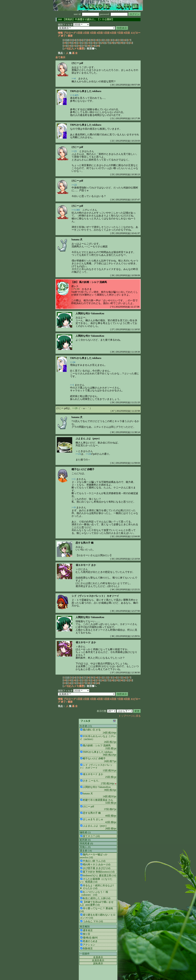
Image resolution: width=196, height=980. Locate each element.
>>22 (74, 185)
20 (74, 43)
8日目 (127, 33)
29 (117, 43)
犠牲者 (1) (85, 832)
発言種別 (85, 927)
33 (65, 46)
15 (120, 40)
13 (110, 40)
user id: (86, 14)
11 (101, 40)
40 (98, 46)
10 (96, 40)
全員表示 (98, 957)
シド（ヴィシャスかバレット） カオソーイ (95, 596)
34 (69, 46)
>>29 (75, 408)
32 (131, 43)
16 (124, 40)
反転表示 (98, 963)
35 (74, 46)
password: (114, 14)
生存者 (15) (86, 726)
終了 (63, 36)
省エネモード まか (86, 565)
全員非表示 (98, 960)
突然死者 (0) (86, 843)
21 (79, 43)
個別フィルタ (65, 25)
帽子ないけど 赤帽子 (83, 469)
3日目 (93, 33)
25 (98, 43)
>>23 (88, 454)
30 (121, 43)
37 (84, 46)
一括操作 (85, 954)
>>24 (73, 362)
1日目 (79, 33)
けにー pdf (77, 63)
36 (79, 46)
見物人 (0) (85, 847)
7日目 (120, 33)
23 (88, 43)
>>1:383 (76, 210)
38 (88, 46)
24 (93, 43)
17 (129, 40)
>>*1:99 (75, 289)
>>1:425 (74, 95)
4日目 (100, 33)
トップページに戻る (130, 716)
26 (103, 43)
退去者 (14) (86, 851)
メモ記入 (69, 49)
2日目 (86, 33)
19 (69, 43)
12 (105, 40)
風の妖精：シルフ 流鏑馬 (93, 282)
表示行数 (102, 711)
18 (65, 43)
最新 (70, 36)
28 (112, 43)
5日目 (107, 33)
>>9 (74, 507)
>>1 (72, 385)
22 (84, 43)
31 (126, 43)
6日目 (113, 33)
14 (115, 40)
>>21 (74, 151)
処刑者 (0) (85, 840)
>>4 (74, 78)
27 (107, 43)
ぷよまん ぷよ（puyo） (88, 438)
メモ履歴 (79, 49)
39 (93, 46)
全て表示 (60, 57)
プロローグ (70, 33)
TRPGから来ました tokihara (86, 91)
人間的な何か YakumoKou (90, 313)
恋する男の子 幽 (85, 543)
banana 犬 (77, 239)
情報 (60, 33)
